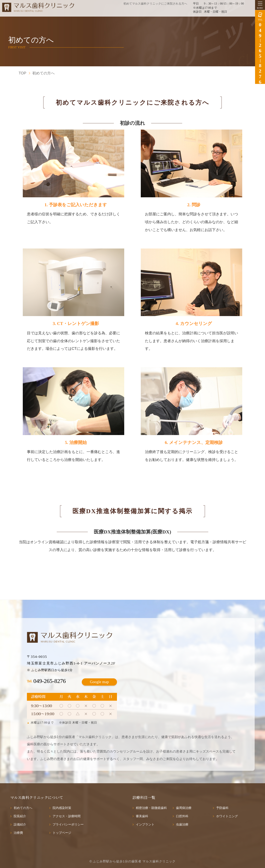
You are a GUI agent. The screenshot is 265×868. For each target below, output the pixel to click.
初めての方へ (23, 808)
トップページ (62, 833)
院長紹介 (20, 816)
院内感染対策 (62, 808)
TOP (22, 73)
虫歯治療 (182, 824)
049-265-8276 (49, 681)
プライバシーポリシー (68, 824)
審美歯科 (142, 816)
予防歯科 (222, 808)
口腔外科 (182, 816)
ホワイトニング (227, 816)
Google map (99, 682)
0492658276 (260, 53)
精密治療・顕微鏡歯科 (151, 808)
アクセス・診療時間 (67, 816)
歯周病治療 (184, 808)
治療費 (18, 833)
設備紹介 (20, 824)
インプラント (145, 824)
